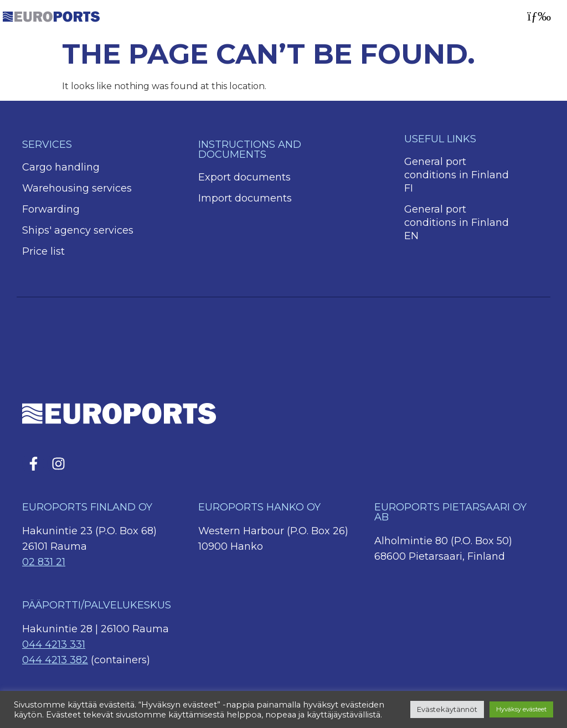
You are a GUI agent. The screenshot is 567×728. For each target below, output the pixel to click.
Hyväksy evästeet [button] (521, 709)
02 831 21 (44, 562)
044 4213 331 (54, 644)
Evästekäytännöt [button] (447, 709)
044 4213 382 (55, 660)
